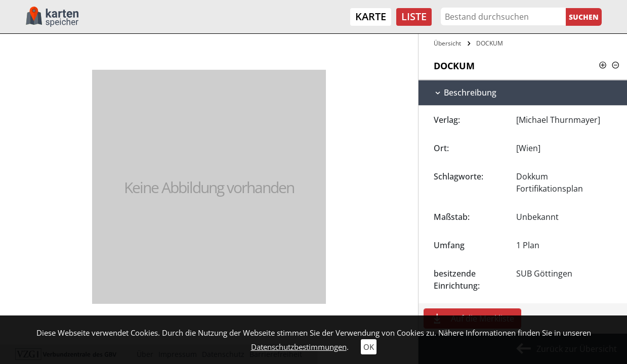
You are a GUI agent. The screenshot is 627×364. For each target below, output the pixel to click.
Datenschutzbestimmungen (299, 347)
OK (369, 347)
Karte (371, 16)
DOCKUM (490, 43)
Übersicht (447, 43)
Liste (414, 16)
